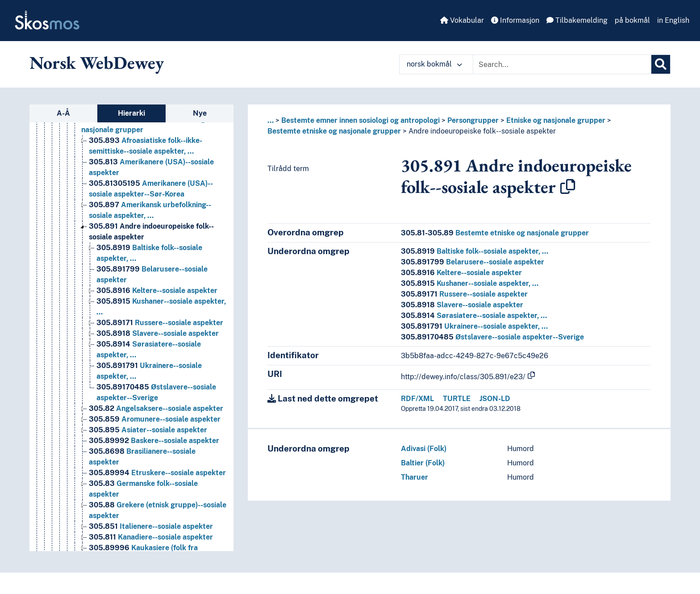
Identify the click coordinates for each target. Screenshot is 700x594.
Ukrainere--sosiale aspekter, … (474, 326)
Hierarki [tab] (131, 113)
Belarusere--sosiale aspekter (473, 262)
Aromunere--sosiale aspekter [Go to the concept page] (155, 419)
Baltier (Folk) (423, 463)
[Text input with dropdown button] (562, 64)
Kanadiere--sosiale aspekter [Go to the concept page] (151, 537)
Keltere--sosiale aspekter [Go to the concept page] (157, 291)
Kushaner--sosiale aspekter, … (470, 283)
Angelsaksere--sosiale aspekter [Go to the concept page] (156, 408)
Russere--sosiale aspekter (464, 294)
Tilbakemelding (577, 20)
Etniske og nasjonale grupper (556, 120)
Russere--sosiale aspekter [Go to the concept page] (160, 323)
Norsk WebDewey (97, 63)
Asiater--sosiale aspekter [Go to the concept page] (148, 430)
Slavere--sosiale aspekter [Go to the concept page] (158, 333)
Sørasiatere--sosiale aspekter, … (474, 316)
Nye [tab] (200, 113)
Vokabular (462, 20)
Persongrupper (473, 120)
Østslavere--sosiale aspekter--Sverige (492, 337)
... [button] (271, 120)
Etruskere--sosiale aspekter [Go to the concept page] (157, 473)
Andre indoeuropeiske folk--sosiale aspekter (482, 131)
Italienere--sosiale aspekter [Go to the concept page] (151, 526)
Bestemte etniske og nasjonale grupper (334, 131)
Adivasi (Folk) (424, 449)
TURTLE (457, 399)
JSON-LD (495, 399)
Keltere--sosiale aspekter (461, 273)
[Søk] (661, 64)
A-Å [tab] (63, 113)
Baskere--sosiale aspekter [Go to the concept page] (154, 441)
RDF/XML (417, 399)
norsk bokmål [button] (434, 64)
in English (673, 20)
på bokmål (632, 20)
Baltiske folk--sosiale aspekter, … (475, 251)
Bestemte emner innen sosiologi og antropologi (360, 120)
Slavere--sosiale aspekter (462, 305)
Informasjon (515, 20)
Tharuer (415, 477)
